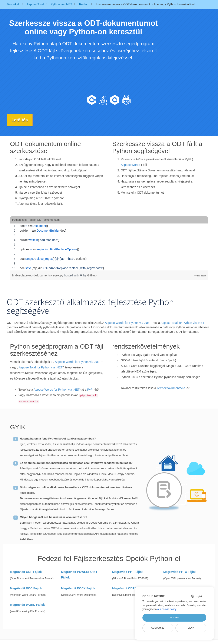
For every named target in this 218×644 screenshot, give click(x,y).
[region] (109, 247)
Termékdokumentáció (171, 388)
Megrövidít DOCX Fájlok (78, 588)
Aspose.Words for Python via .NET (128, 323)
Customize (158, 628)
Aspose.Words (130, 165)
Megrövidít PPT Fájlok (128, 572)
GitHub (92, 275)
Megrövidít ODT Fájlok (128, 588)
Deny (191, 628)
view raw (200, 275)
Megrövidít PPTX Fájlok (180, 572)
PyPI (90, 390)
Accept (174, 618)
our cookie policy (167, 609)
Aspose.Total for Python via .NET (182, 323)
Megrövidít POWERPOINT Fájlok (79, 574)
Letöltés (20, 120)
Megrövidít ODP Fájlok (26, 572)
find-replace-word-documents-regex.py (38, 275)
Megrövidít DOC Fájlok (26, 588)
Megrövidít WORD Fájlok (27, 605)
